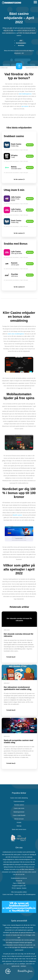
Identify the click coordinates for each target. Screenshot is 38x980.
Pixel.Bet (14, 274)
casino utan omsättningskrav (16, 334)
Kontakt (19, 822)
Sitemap (19, 826)
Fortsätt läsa (11, 657)
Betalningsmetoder (19, 812)
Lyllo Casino (16, 209)
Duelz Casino (16, 144)
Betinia (14, 167)
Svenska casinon (19, 805)
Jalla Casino (16, 197)
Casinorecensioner (19, 801)
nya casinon (25, 106)
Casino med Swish (8, 894)
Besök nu (30, 145)
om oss (20, 874)
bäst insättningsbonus (25, 94)
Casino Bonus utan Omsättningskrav (25, 894)
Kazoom (14, 263)
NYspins (14, 155)
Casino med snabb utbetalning (19, 798)
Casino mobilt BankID (19, 815)
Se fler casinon (19, 179)
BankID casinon (17, 515)
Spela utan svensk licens (19, 829)
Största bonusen (19, 819)
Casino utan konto (19, 808)
